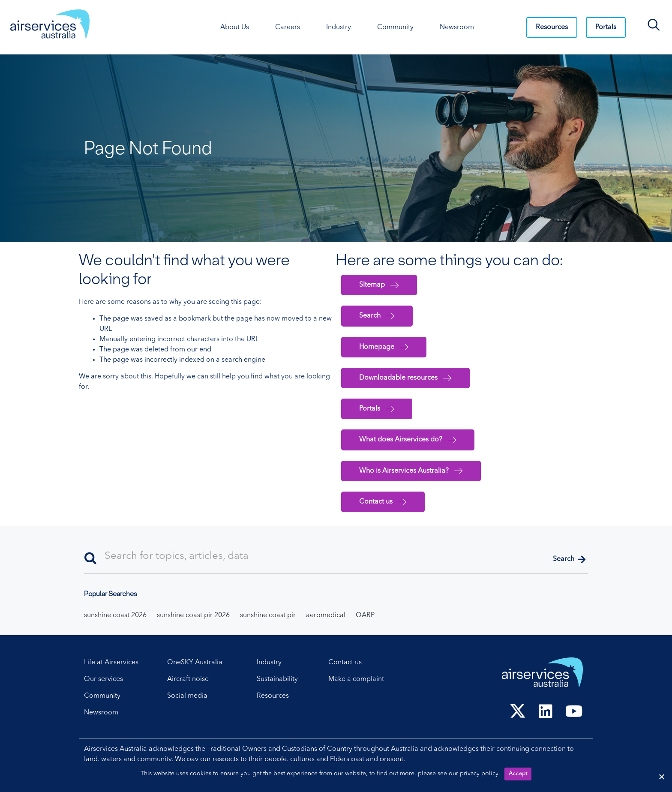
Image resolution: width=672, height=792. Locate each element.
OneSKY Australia (195, 663)
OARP (365, 615)
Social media (187, 696)
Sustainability (277, 679)
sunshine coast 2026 (115, 615)
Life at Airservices (111, 663)
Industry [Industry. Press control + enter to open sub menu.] (339, 27)
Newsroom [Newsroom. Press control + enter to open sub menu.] (457, 27)
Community (102, 696)
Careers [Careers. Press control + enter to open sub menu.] (288, 27)
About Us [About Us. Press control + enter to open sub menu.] (235, 27)
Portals (606, 27)
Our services (103, 679)
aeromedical (326, 615)
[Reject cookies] (661, 777)
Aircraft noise (188, 679)
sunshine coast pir (268, 615)
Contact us (345, 663)
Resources (552, 27)
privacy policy (479, 774)
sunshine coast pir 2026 (193, 615)
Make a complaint (356, 679)
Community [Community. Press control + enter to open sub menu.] (395, 27)
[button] (569, 560)
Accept (518, 774)
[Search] (336, 557)
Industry (269, 663)
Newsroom (101, 713)
